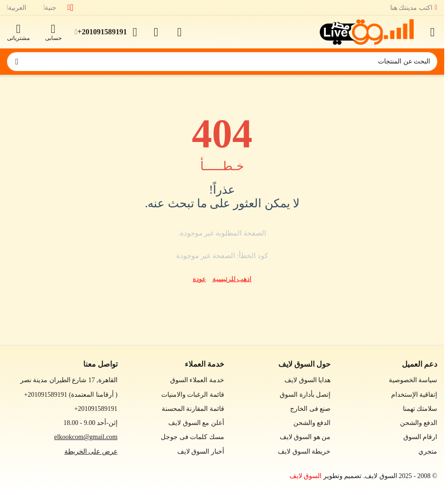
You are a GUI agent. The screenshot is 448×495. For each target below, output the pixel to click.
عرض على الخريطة (91, 452)
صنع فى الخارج (310, 409)
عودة (199, 279)
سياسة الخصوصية (413, 380)
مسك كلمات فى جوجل (193, 437)
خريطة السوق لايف (304, 452)
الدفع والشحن (419, 423)
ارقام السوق (420, 437)
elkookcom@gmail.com (86, 437)
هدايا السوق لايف (307, 380)
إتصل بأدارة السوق (305, 395)
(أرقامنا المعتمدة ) (71, 395)
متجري (428, 452)
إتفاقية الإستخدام (414, 395)
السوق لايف (306, 476)
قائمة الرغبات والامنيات (193, 395)
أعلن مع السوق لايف (196, 423)
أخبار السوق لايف (201, 452)
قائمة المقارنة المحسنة (193, 409)
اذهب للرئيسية (232, 279)
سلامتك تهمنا (420, 409)
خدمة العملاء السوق (197, 380)
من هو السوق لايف (305, 437)
